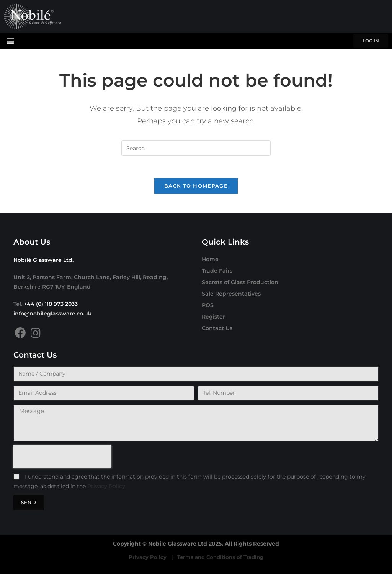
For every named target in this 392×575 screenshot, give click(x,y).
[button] (10, 40)
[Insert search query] (196, 148)
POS (208, 306)
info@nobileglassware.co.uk (52, 315)
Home (210, 260)
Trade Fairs (217, 272)
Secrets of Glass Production (240, 283)
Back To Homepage (196, 187)
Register (213, 318)
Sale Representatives (231, 295)
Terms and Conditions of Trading (220, 559)
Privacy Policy (106, 487)
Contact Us (217, 329)
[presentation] (62, 458)
